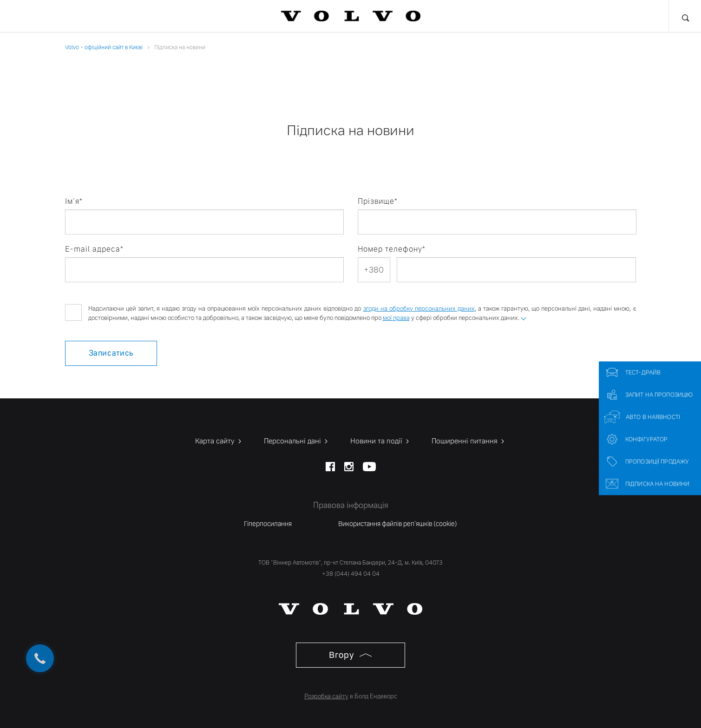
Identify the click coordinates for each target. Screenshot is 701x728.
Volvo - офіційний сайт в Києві (104, 47)
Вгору (350, 655)
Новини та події (380, 441)
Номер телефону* (392, 249)
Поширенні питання (469, 441)
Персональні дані (297, 441)
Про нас (559, 16)
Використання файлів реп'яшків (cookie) (398, 524)
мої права (396, 318)
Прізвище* (378, 201)
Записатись (111, 353)
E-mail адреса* (94, 249)
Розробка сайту (326, 696)
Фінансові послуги (159, 16)
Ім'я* (74, 201)
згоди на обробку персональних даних (419, 309)
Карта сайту (219, 441)
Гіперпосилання (268, 524)
